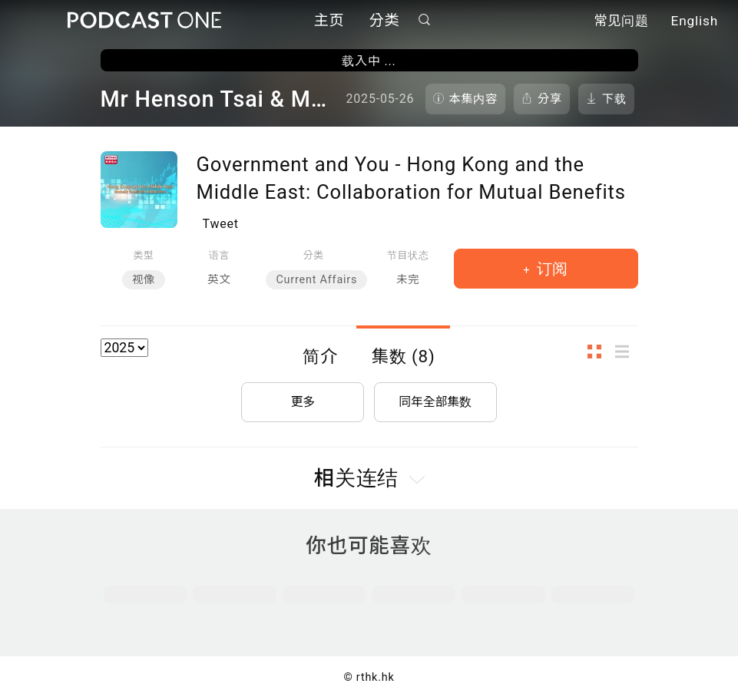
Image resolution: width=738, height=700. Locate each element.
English (695, 21)
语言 (219, 255)
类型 (144, 255)
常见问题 (621, 21)
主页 (329, 21)
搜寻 (424, 20)
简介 (320, 356)
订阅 (550, 269)
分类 (385, 21)
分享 (550, 99)
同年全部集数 (435, 401)
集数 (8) (404, 356)
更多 (303, 401)
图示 (599, 352)
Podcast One (144, 20)
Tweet (221, 224)
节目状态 (408, 255)
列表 (627, 352)
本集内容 (474, 99)
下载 (614, 99)
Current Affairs (316, 280)
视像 (144, 280)
